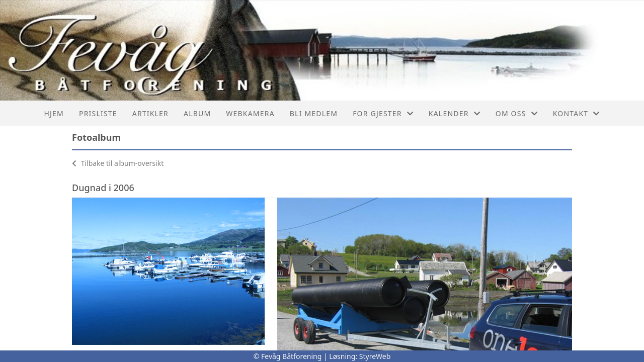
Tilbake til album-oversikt (118, 163)
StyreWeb (375, 356)
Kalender (455, 113)
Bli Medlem (314, 113)
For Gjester (383, 113)
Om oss (517, 113)
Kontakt (577, 113)
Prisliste (98, 113)
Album (197, 113)
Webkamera (250, 113)
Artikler (150, 113)
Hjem (54, 113)
